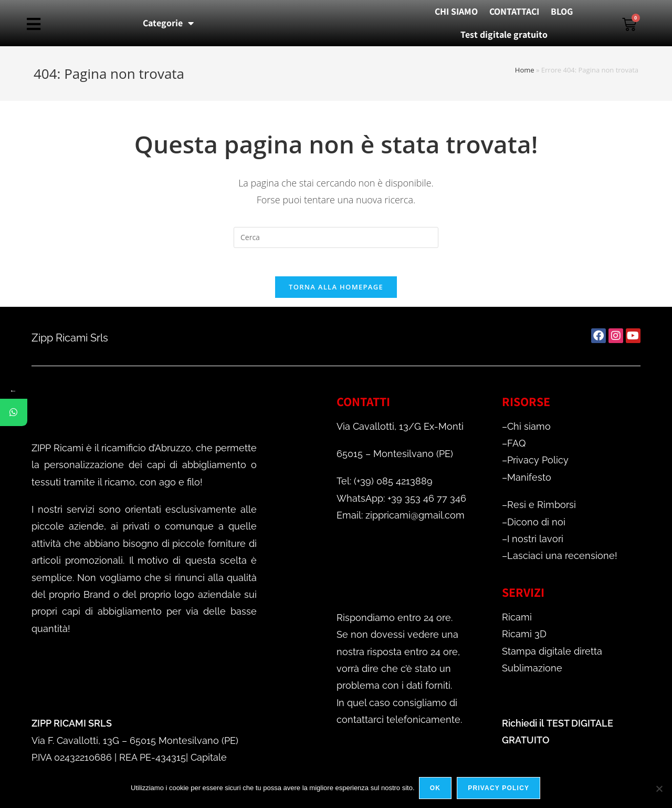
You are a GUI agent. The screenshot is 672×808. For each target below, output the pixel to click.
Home (525, 70)
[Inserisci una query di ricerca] (336, 237)
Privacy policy (500, 789)
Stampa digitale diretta (552, 654)
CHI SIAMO (456, 11)
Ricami (517, 621)
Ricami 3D (524, 638)
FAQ (516, 447)
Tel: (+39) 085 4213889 (385, 485)
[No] (659, 789)
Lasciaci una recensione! (562, 559)
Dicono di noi (536, 526)
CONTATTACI (514, 11)
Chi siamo (529, 430)
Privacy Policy (538, 464)
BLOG (562, 11)
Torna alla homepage (336, 291)
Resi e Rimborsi (542, 508)
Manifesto (529, 481)
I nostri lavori (535, 542)
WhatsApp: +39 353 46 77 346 (401, 502)
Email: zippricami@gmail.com (401, 519)
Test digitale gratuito (504, 34)
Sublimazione (532, 672)
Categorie (168, 23)
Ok (436, 789)
